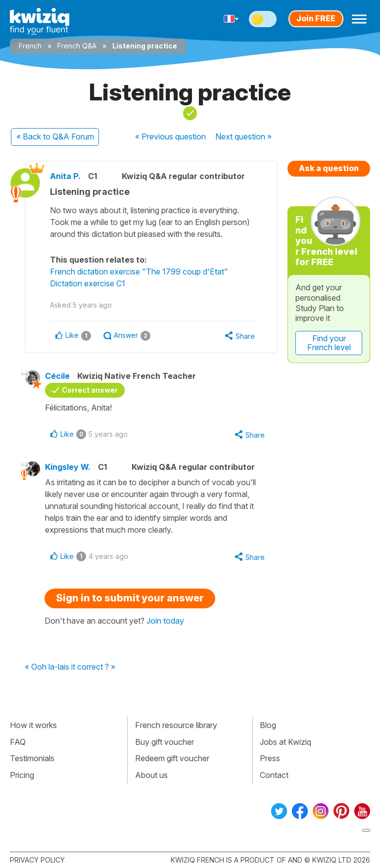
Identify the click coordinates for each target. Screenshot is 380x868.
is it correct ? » (90, 667)
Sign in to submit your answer (130, 598)
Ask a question (329, 168)
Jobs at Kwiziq (285, 742)
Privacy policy (37, 860)
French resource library (176, 725)
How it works (33, 725)
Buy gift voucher (165, 742)
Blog (268, 725)
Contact (274, 775)
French (30, 46)
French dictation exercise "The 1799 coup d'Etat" (139, 272)
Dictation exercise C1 (88, 283)
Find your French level (329, 343)
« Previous (170, 137)
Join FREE (316, 18)
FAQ (18, 742)
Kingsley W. (68, 467)
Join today (165, 621)
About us (151, 775)
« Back (55, 137)
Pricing (22, 775)
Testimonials (32, 758)
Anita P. (65, 176)
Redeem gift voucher (172, 758)
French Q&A (77, 46)
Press (270, 758)
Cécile (57, 376)
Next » (243, 137)
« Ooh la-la (44, 667)
